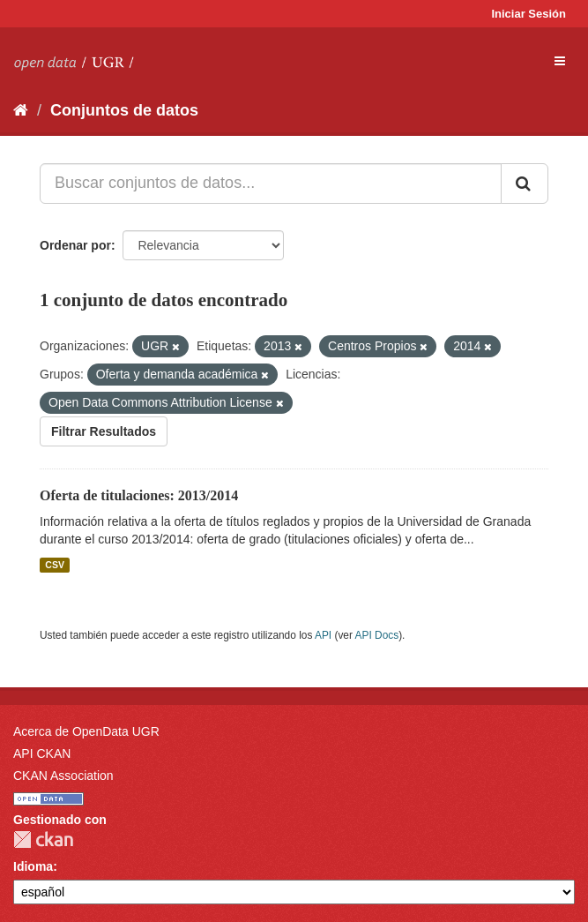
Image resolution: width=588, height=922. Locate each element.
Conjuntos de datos (124, 110)
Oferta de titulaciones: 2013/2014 (139, 495)
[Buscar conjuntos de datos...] (271, 184)
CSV (55, 565)
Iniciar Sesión (528, 14)
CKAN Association (63, 776)
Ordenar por (75, 245)
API (323, 635)
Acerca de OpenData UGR (86, 731)
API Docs (377, 635)
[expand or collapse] (560, 61)
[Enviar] (525, 184)
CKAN (43, 840)
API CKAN (42, 753)
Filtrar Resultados (104, 431)
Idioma (33, 866)
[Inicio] (21, 110)
